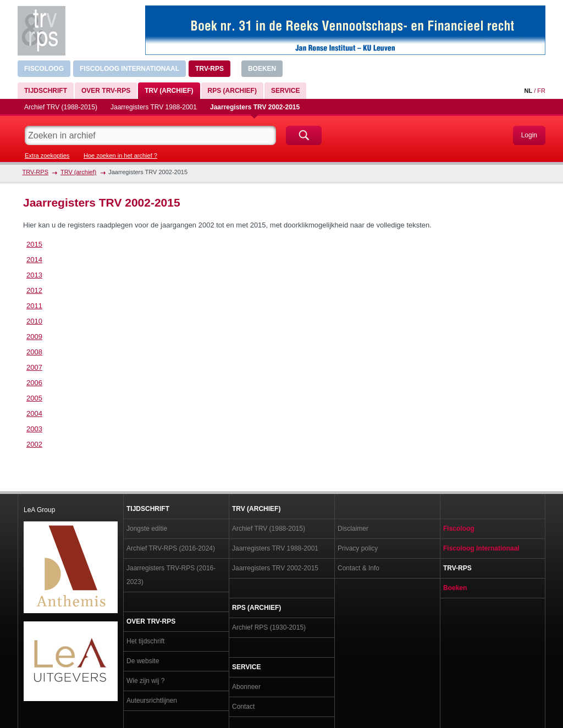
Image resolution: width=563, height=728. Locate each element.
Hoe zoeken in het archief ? (120, 155)
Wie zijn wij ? (145, 681)
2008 (34, 352)
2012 (34, 290)
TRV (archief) (169, 91)
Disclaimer (353, 529)
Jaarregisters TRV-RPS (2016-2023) (171, 575)
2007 (34, 367)
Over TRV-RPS (106, 91)
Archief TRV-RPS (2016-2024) (171, 548)
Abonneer (246, 687)
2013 (34, 275)
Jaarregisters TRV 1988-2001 (154, 107)
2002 (34, 444)
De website (143, 661)
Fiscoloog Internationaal (129, 69)
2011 (34, 306)
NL (528, 91)
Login (529, 135)
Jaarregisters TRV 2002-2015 (255, 107)
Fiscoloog (44, 69)
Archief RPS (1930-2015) (269, 627)
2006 (34, 383)
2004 (34, 413)
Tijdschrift (46, 91)
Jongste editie (147, 529)
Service (285, 91)
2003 (34, 429)
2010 (34, 321)
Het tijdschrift (145, 641)
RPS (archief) (232, 91)
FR (541, 91)
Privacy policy (358, 548)
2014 (34, 260)
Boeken (262, 69)
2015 (34, 244)
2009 (34, 337)
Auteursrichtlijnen (152, 701)
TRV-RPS (209, 69)
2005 (34, 398)
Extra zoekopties (47, 155)
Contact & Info (358, 568)
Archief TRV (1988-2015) (61, 107)
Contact (243, 707)
